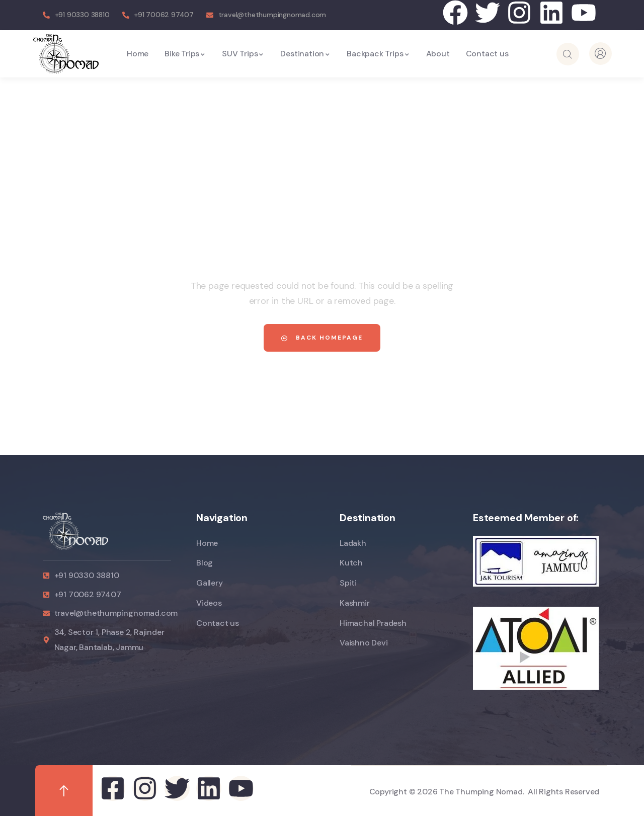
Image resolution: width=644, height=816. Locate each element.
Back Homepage (322, 338)
